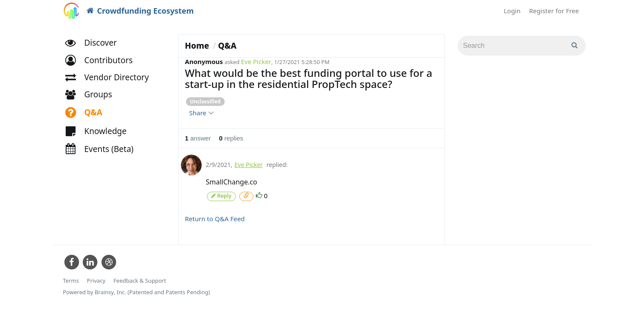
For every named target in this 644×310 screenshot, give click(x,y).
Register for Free (554, 11)
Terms (71, 280)
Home (197, 46)
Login (512, 11)
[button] (103, 63)
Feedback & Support (140, 280)
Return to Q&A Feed (215, 218)
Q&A (227, 46)
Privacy (96, 280)
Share (201, 113)
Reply (221, 196)
